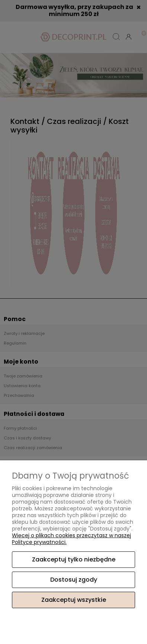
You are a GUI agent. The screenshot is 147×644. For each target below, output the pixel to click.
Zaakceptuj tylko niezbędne (74, 559)
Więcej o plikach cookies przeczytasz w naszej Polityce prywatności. (71, 539)
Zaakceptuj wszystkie (74, 600)
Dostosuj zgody (74, 580)
